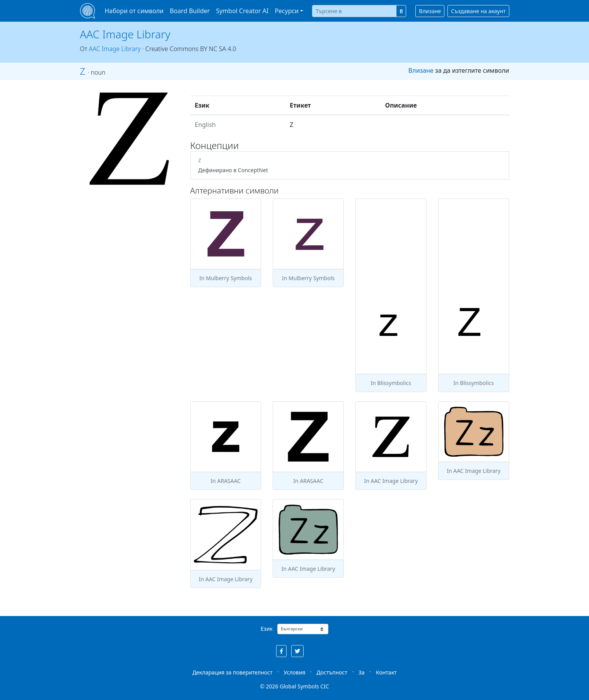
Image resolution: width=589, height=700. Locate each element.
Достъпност (332, 672)
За (362, 672)
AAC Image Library (125, 34)
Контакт (386, 672)
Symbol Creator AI (242, 11)
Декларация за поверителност (232, 672)
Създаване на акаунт (478, 11)
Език (267, 629)
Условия (295, 672)
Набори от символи (134, 11)
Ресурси (287, 11)
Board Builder (190, 11)
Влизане (430, 11)
